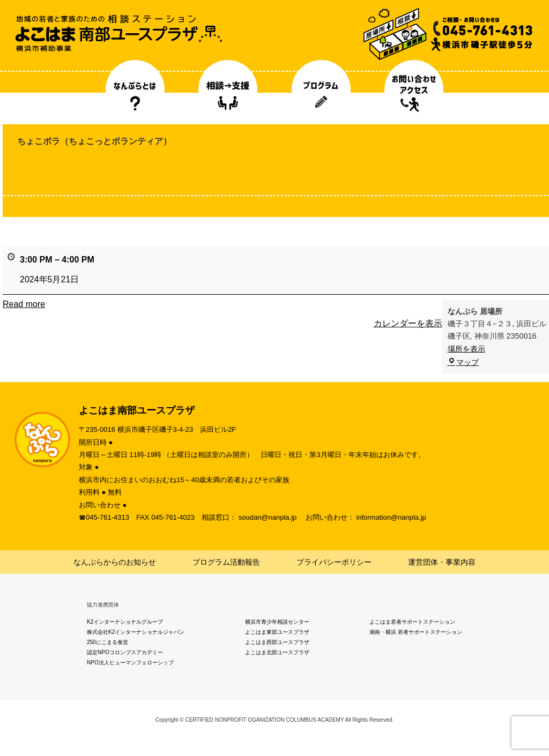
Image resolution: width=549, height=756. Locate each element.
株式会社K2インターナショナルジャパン (136, 632)
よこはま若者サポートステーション (412, 622)
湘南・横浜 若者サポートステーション (416, 632)
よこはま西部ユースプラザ (277, 642)
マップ (463, 362)
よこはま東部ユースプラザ (277, 632)
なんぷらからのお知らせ (115, 562)
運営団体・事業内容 (442, 562)
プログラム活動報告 (226, 562)
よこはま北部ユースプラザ (277, 652)
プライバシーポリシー (334, 562)
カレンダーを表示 (408, 323)
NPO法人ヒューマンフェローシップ (130, 663)
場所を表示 (466, 349)
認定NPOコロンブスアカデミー (125, 652)
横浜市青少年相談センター (277, 622)
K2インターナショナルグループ (125, 622)
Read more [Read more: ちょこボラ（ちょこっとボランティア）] (24, 304)
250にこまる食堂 (107, 642)
